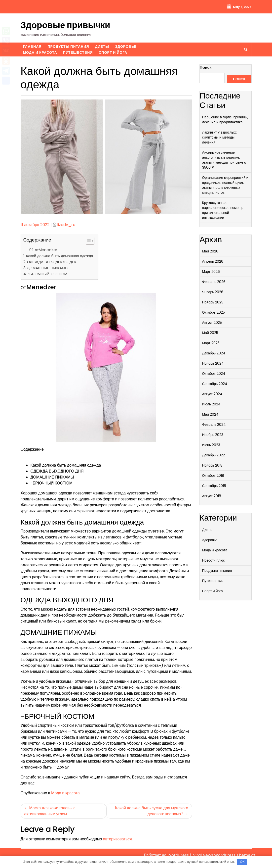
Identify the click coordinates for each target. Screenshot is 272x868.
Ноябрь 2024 (213, 363)
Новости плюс (214, 560)
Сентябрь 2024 (215, 384)
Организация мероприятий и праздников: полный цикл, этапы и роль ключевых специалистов (225, 185)
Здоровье (126, 47)
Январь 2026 (213, 292)
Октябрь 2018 (213, 476)
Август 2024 (212, 394)
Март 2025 (211, 343)
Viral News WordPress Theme (222, 855)
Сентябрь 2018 (214, 486)
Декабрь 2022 (214, 455)
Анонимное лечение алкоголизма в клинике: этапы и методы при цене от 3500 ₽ (225, 160)
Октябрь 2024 (214, 374)
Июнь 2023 (211, 445)
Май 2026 (210, 251)
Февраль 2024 (214, 425)
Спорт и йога (113, 52)
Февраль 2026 (214, 282)
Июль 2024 (212, 404)
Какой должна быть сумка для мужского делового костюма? (152, 811)
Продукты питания (68, 47)
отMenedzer (46, 250)
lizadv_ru (66, 225)
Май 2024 (210, 414)
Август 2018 (212, 496)
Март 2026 (211, 272)
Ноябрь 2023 (213, 435)
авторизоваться (117, 839)
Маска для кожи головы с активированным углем (50, 811)
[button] (88, 242)
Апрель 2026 (213, 261)
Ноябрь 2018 (213, 465)
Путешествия (78, 52)
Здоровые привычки (65, 25)
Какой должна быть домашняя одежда (60, 256)
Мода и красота (40, 52)
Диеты (102, 47)
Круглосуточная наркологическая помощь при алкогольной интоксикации (223, 210)
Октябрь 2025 (214, 312)
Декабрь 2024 (214, 353)
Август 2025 (212, 323)
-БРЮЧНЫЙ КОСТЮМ (48, 274)
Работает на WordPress (167, 855)
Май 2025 (210, 333)
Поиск (206, 68)
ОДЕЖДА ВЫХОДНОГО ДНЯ (52, 262)
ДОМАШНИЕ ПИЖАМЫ (48, 268)
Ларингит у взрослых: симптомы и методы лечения (219, 137)
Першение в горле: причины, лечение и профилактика (225, 120)
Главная (32, 47)
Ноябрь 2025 (213, 302)
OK (242, 862)
